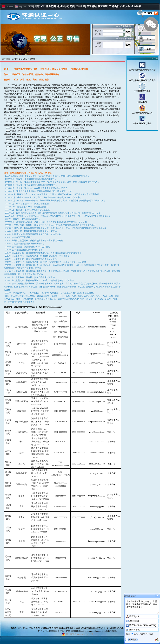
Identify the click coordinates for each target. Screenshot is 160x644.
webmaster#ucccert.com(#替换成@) (101, 631)
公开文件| (125, 6)
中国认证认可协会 (142, 91)
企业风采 (136, 6)
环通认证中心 (27, 628)
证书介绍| (81, 6)
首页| (31, 6)
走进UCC (23, 59)
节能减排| (114, 6)
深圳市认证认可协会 (142, 124)
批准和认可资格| (66, 6)
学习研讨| (92, 6)
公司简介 (33, 59)
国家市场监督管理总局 (142, 113)
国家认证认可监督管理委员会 (142, 70)
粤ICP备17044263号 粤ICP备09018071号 (52, 628)
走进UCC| (40, 6)
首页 (14, 59)
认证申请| (103, 6)
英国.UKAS (142, 102)
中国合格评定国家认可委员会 (142, 80)
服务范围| (51, 6)
